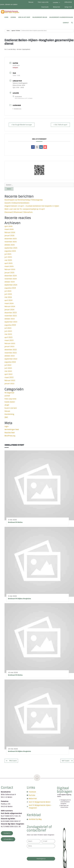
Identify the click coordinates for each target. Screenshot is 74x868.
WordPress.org (10, 436)
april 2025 (8, 263)
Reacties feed (10, 433)
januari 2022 (9, 384)
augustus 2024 (10, 288)
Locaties (56, 3)
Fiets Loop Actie (10, 399)
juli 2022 (8, 365)
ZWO (6, 417)
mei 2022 (8, 371)
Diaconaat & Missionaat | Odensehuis (18, 212)
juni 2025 (8, 257)
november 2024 (11, 279)
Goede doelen (10, 402)
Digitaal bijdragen (65, 790)
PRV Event (11, 761)
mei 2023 (8, 334)
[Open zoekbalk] (72, 23)
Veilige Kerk (68, 7)
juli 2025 (8, 254)
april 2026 (8, 226)
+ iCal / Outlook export (60, 125)
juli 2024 (8, 291)
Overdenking (9, 414)
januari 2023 (9, 347)
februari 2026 (10, 232)
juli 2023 (8, 328)
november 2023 (11, 316)
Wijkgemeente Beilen (40, 17)
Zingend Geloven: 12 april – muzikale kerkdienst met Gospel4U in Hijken (32, 206)
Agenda (13, 17)
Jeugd (7, 405)
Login (7, 426)
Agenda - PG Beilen (16, 31)
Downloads (45, 7)
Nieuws (31, 2)
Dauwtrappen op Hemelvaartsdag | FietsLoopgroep (24, 200)
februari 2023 (10, 343)
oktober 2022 (10, 356)
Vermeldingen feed (12, 429)
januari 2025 (9, 273)
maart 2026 (9, 229)
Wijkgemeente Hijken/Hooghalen (61, 17)
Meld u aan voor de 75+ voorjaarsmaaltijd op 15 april (25, 209)
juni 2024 (8, 294)
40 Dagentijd (9, 393)
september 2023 (11, 322)
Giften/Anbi (68, 2)
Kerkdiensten (17, 109)
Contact (66, 23)
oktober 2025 (10, 245)
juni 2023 (8, 331)
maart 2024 (9, 303)
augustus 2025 (10, 251)
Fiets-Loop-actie (43, 2)
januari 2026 (9, 236)
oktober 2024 (10, 282)
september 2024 (11, 285)
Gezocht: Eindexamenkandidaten (17, 203)
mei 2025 (8, 260)
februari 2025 (10, 269)
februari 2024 (10, 306)
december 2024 (11, 276)
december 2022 (11, 350)
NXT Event (67, 761)
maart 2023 (9, 340)
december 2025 (11, 239)
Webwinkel (56, 7)
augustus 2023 (10, 325)
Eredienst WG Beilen (15, 522)
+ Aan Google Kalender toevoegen (22, 125)
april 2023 (8, 337)
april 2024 (8, 300)
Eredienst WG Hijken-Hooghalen (19, 598)
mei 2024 (8, 297)
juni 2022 (8, 368)
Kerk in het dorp (24, 17)
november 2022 (11, 353)
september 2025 (11, 248)
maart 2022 (9, 377)
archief (7, 396)
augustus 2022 (10, 362)
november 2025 (11, 242)
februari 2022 (10, 380)
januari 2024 (9, 310)
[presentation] (41, 852)
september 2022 (11, 359)
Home (6, 17)
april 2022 (8, 374)
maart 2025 (9, 266)
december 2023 (11, 313)
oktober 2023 (10, 319)
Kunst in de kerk (11, 408)
